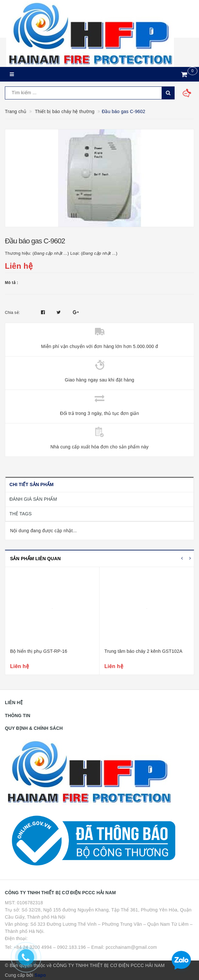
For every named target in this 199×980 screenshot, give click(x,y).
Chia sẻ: (12, 313)
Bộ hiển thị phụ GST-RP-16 (39, 651)
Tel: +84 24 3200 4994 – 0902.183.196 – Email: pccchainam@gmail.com (81, 947)
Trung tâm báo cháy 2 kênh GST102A (143, 651)
